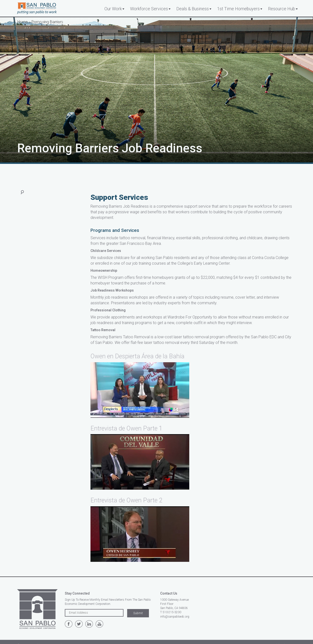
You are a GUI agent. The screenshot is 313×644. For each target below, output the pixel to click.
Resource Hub (282, 9)
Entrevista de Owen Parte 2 (126, 500)
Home (22, 22)
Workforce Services (149, 9)
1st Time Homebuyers (238, 9)
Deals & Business (193, 9)
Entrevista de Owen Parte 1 (126, 428)
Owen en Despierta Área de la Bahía (137, 356)
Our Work (113, 9)
